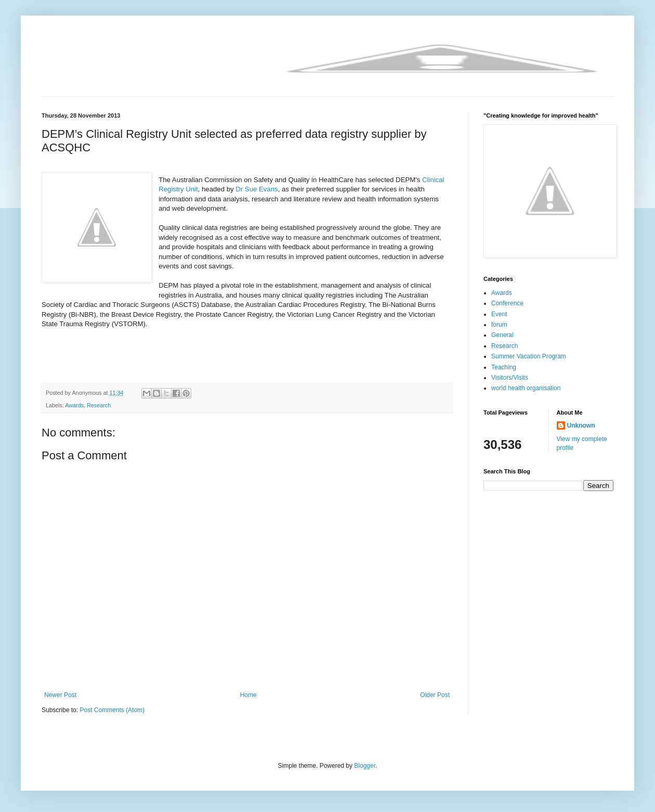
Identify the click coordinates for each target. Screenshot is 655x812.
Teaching (504, 367)
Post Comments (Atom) (112, 710)
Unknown (581, 426)
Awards (74, 405)
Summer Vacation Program (529, 356)
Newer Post (60, 695)
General (502, 335)
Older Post (435, 695)
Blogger (365, 766)
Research (99, 405)
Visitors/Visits (510, 378)
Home (248, 695)
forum (499, 325)
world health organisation (526, 388)
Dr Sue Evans (257, 189)
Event (499, 314)
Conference (507, 303)
